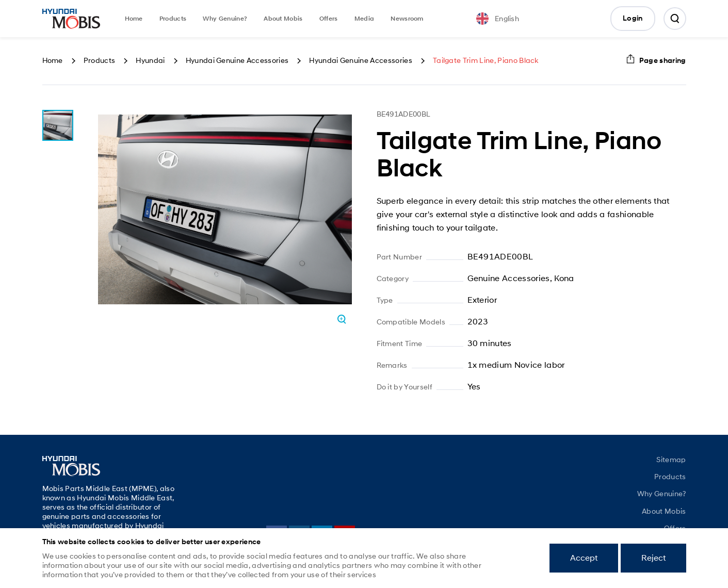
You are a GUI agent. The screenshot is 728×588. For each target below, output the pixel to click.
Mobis (71, 19)
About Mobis (283, 19)
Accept (584, 558)
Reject (653, 558)
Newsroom (407, 19)
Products (173, 19)
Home (134, 19)
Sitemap (671, 460)
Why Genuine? (225, 19)
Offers (329, 19)
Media (365, 19)
